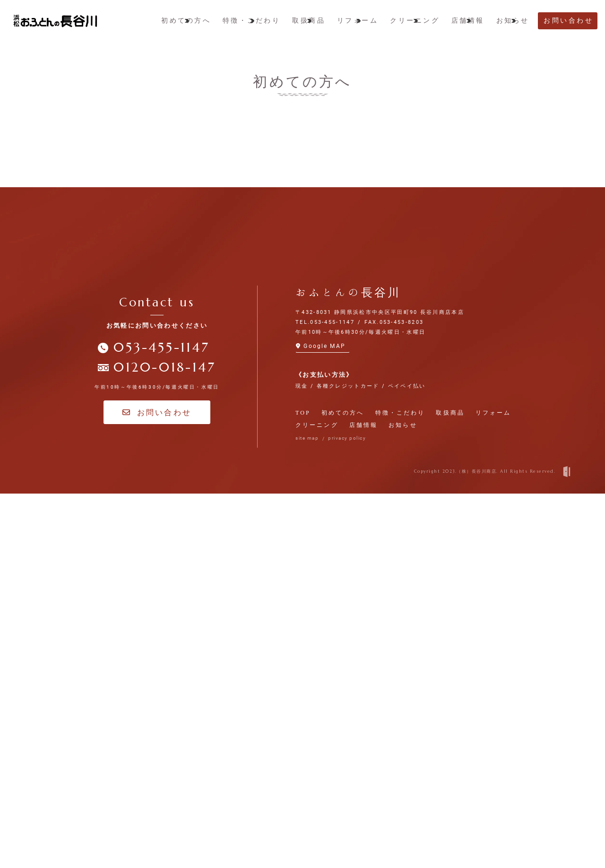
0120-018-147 (164, 742)
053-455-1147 (161, 722)
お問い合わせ (157, 787)
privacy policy (347, 813)
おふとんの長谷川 (348, 667)
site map (307, 813)
